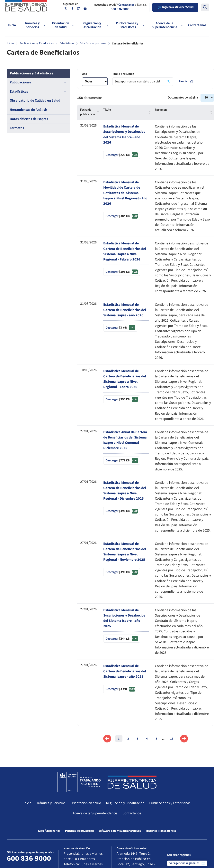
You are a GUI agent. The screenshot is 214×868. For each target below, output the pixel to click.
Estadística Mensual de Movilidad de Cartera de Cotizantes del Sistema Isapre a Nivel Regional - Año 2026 (125, 193)
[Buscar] (205, 7)
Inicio (12, 25)
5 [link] (156, 739)
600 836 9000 (120, 9)
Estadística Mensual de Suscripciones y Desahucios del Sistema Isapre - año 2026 (124, 134)
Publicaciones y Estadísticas (37, 43)
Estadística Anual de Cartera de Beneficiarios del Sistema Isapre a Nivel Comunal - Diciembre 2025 (125, 440)
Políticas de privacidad (79, 831)
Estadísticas (67, 43)
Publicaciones (39, 83)
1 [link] (119, 739)
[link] (107, 739)
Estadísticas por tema (93, 43)
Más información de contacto (29, 866)
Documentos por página (183, 98)
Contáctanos (197, 25)
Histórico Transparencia (161, 831)
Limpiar (186, 82)
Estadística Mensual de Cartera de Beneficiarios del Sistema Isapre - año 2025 (125, 671)
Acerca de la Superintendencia (95, 813)
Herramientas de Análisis (29, 110)
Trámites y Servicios (51, 803)
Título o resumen (123, 74)
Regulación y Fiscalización (125, 803)
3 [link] (138, 739)
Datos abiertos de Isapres (29, 119)
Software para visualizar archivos (120, 831)
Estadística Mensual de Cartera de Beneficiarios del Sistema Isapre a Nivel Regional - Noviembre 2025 (125, 552)
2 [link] (128, 739)
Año (85, 74)
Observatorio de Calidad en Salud (35, 101)
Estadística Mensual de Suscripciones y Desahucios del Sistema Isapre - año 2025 (124, 618)
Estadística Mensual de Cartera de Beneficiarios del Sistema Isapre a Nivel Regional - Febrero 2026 (125, 251)
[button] (97, 112)
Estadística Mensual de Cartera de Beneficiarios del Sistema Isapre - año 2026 (125, 310)
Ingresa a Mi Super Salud (175, 7)
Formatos (17, 128)
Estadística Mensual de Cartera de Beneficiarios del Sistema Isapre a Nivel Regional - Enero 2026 (125, 379)
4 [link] (147, 739)
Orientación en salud (86, 803)
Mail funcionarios (49, 831)
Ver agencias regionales (187, 863)
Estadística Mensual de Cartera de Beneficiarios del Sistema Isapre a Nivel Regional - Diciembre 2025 (125, 491)
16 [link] (172, 739)
